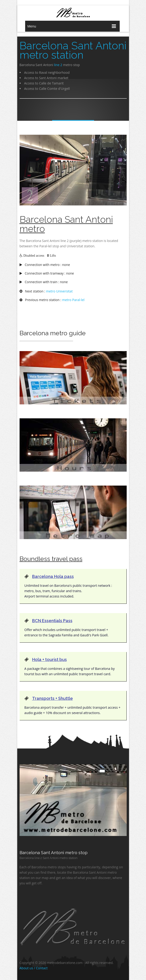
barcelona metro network (73, 12)
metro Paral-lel (73, 300)
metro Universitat (59, 291)
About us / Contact (34, 968)
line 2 (58, 65)
